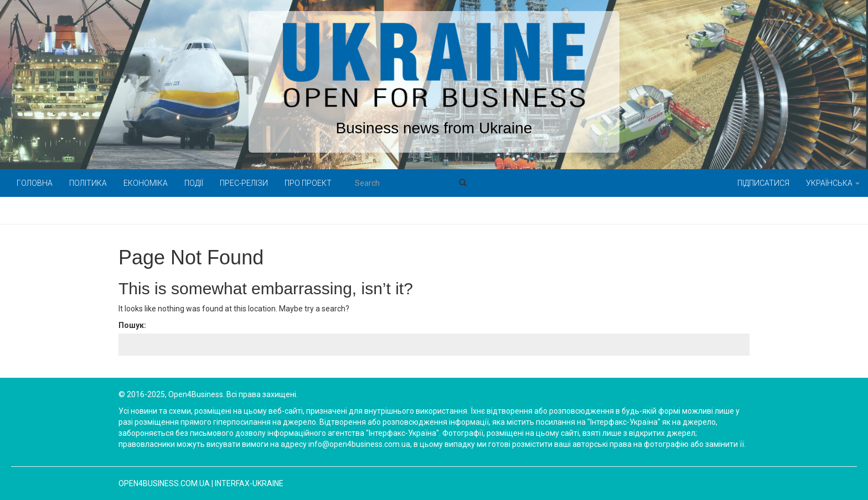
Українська (833, 183)
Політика (88, 183)
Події (194, 183)
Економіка (146, 183)
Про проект (308, 183)
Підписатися (763, 183)
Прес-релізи (244, 183)
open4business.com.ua (164, 483)
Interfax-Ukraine (249, 483)
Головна (35, 183)
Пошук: (132, 325)
